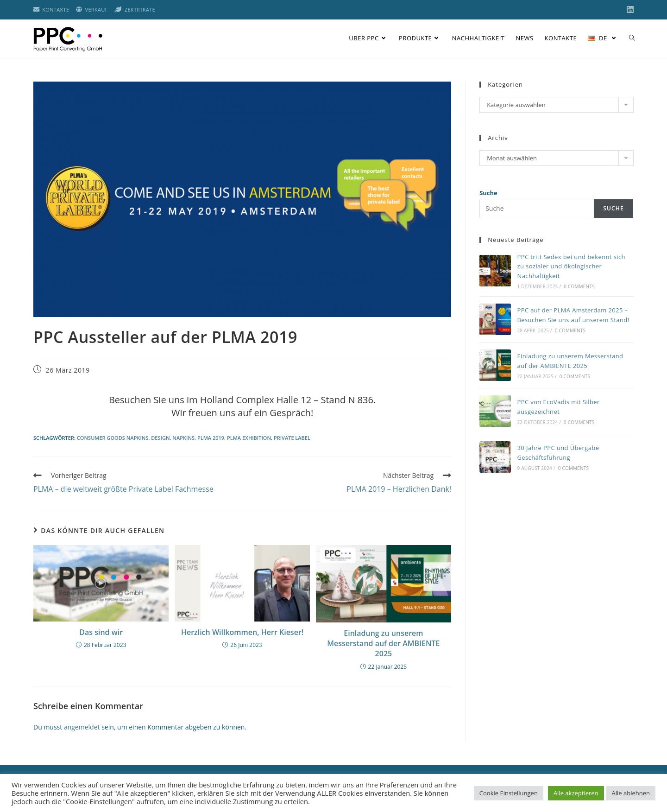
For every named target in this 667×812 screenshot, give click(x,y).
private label (292, 438)
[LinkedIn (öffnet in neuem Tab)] (629, 10)
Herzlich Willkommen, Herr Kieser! (242, 632)
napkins (183, 438)
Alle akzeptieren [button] (576, 793)
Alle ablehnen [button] (631, 793)
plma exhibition (249, 438)
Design (160, 438)
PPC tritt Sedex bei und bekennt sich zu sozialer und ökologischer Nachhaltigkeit (571, 266)
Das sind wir (101, 632)
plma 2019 (211, 438)
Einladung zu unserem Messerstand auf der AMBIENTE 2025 (383, 644)
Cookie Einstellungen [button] (509, 793)
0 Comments (579, 286)
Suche (488, 193)
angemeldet (82, 727)
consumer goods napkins (113, 438)
